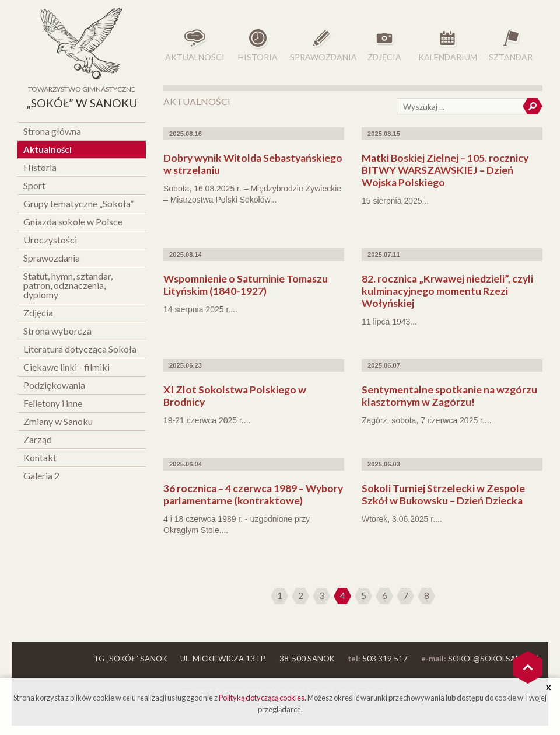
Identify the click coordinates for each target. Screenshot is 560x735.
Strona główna (52, 131)
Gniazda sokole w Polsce (73, 222)
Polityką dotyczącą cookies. (262, 698)
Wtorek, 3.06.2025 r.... (402, 519)
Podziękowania (54, 385)
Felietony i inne (53, 403)
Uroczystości (50, 240)
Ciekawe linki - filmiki (66, 367)
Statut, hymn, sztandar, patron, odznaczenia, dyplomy (68, 285)
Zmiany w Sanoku (58, 421)
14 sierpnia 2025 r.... (200, 309)
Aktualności (48, 149)
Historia (40, 167)
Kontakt (40, 457)
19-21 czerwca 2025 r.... (207, 420)
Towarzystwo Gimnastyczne (82, 99)
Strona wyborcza (57, 331)
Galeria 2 (41, 476)
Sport (34, 185)
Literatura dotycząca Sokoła (80, 349)
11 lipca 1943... (389, 322)
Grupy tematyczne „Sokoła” (78, 203)
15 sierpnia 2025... (395, 201)
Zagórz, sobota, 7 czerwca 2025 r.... (427, 420)
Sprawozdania (52, 258)
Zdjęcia (38, 313)
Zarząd (38, 439)
